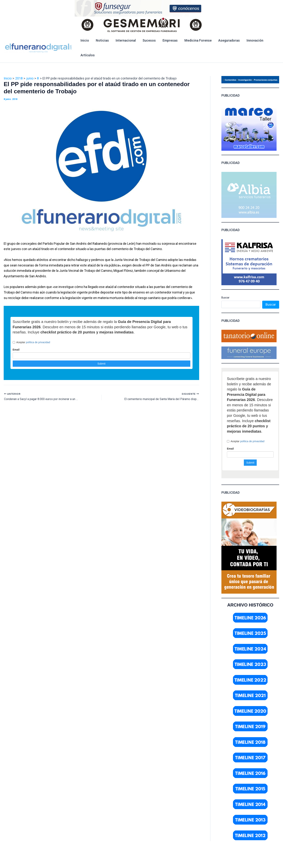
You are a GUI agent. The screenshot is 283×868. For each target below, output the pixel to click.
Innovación (254, 40)
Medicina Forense (197, 40)
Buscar (225, 298)
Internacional (125, 40)
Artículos (88, 55)
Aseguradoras (228, 40)
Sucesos (149, 40)
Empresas (170, 40)
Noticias (102, 40)
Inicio (85, 40)
